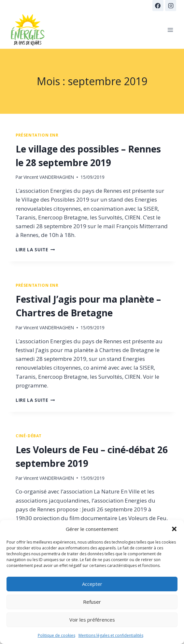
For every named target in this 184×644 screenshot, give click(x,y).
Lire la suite (35, 250)
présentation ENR (37, 135)
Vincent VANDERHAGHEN (49, 177)
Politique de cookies (57, 635)
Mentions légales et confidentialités (111, 635)
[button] (174, 529)
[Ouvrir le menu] (170, 30)
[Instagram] (171, 6)
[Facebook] (158, 6)
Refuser (92, 602)
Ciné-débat (29, 436)
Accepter (92, 584)
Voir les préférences (92, 620)
